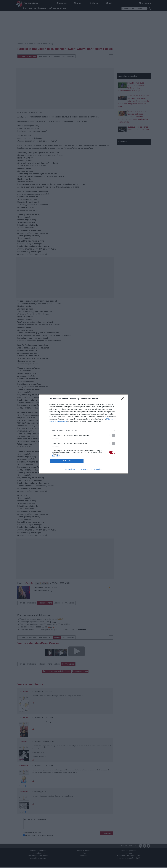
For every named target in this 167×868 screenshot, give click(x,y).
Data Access (83, 469)
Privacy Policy (97, 469)
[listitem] (83, 430)
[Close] (124, 399)
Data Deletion (70, 469)
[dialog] (83, 434)
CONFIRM (67, 461)
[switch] (112, 435)
